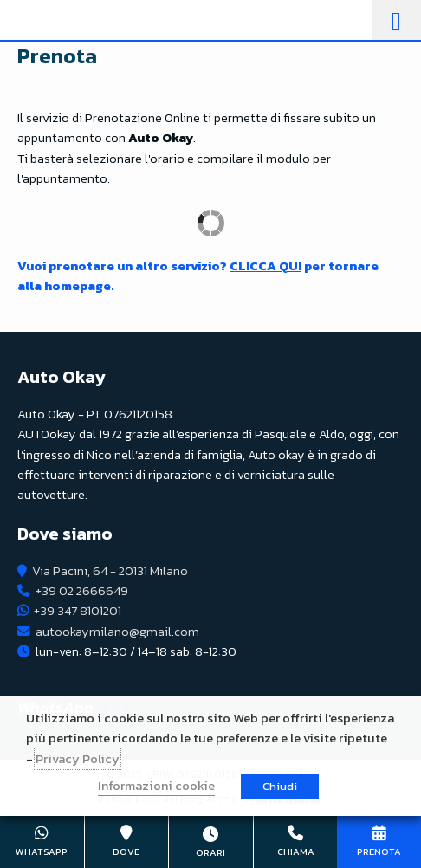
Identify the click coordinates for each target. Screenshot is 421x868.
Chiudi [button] (280, 786)
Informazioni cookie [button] (156, 786)
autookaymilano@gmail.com (117, 632)
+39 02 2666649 (82, 591)
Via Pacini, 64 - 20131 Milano (110, 571)
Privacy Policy (78, 759)
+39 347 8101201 (78, 611)
